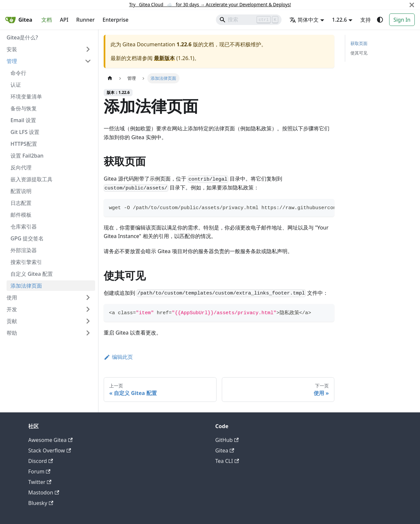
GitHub (227, 440)
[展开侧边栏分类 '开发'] (88, 309)
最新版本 (164, 58)
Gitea (225, 450)
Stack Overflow (50, 450)
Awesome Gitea (50, 440)
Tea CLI (227, 461)
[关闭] (412, 5)
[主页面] (110, 78)
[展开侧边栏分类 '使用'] (88, 297)
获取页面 (359, 43)
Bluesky (41, 503)
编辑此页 (118, 357)
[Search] (249, 20)
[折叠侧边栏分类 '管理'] (88, 61)
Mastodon (44, 492)
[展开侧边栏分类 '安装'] (88, 49)
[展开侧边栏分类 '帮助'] (88, 333)
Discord (41, 461)
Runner (85, 20)
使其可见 (359, 53)
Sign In (402, 20)
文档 (47, 20)
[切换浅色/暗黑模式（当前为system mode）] (380, 20)
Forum (39, 471)
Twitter (40, 482)
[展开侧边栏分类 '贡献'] (88, 321)
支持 (366, 20)
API (64, 20)
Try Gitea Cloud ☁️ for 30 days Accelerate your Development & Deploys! (210, 4)
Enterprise (116, 20)
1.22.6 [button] (339, 20)
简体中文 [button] (304, 20)
